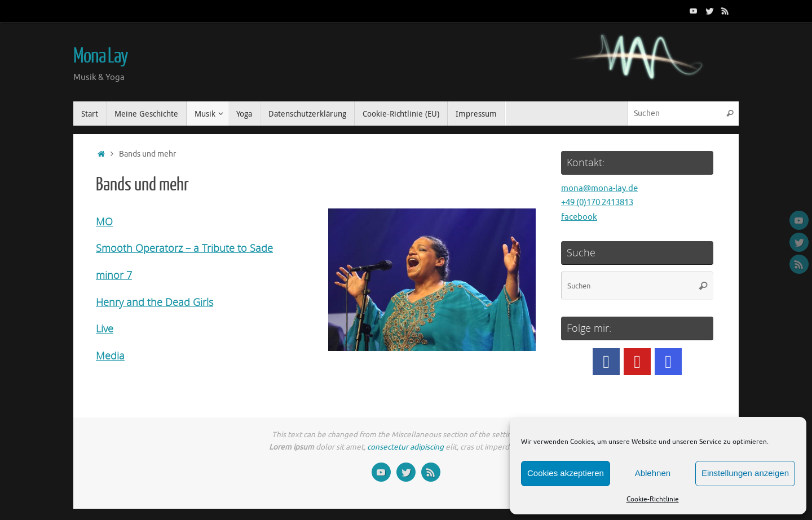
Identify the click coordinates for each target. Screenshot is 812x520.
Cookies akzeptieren (566, 473)
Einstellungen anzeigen (745, 473)
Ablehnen (653, 473)
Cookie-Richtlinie (653, 499)
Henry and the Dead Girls (155, 302)
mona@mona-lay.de (599, 188)
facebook (579, 217)
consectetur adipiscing (405, 447)
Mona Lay (101, 56)
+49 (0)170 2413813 (597, 203)
